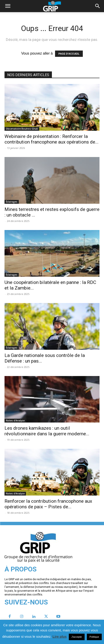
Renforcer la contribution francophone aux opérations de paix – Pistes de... (48, 504)
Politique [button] (94, 637)
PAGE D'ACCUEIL (69, 54)
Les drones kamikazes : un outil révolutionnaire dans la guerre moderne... (47, 431)
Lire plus (60, 636)
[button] (98, 6)
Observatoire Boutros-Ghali (22, 129)
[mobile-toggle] (8, 6)
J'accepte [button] (77, 637)
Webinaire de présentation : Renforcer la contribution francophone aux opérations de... (52, 139)
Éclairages (12, 202)
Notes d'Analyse (15, 420)
